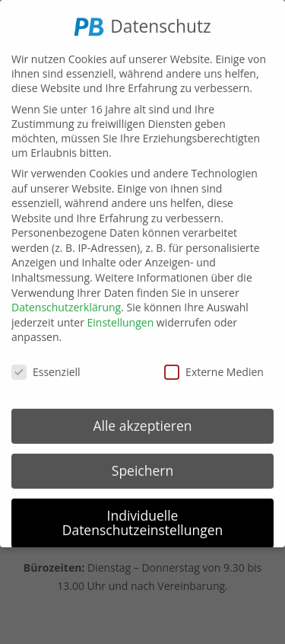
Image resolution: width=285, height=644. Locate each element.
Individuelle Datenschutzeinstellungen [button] (143, 518)
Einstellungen (121, 318)
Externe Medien (214, 368)
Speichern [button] (142, 466)
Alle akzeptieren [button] (142, 421)
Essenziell (46, 368)
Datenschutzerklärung (66, 303)
